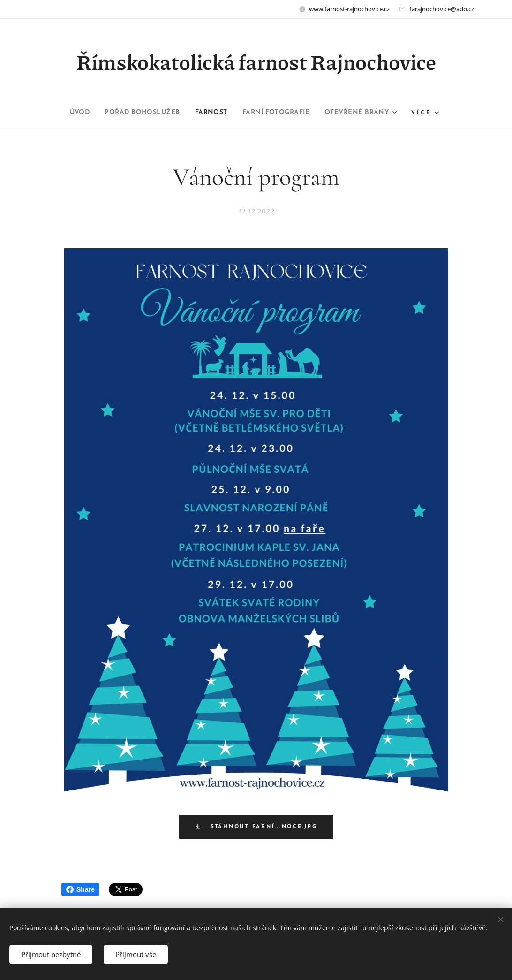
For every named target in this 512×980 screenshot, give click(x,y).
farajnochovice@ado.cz (442, 9)
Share (80, 889)
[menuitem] (64, 113)
